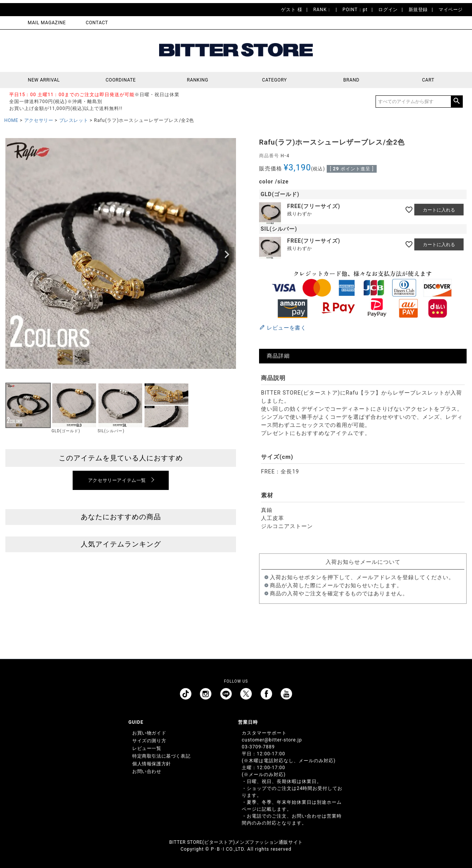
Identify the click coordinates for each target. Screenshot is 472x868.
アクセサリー (39, 120)
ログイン (388, 10)
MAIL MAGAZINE (47, 23)
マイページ (451, 10)
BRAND (351, 80)
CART (428, 80)
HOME (11, 120)
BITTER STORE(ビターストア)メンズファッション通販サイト (236, 842)
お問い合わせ (147, 771)
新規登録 (418, 10)
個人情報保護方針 (152, 764)
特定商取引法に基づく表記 (161, 756)
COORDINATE (121, 80)
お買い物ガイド (149, 733)
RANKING (198, 80)
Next (227, 255)
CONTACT (97, 23)
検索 (457, 102)
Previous (15, 255)
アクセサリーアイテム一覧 (117, 480)
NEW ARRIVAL (44, 80)
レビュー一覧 (147, 748)
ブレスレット (74, 120)
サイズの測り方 (149, 741)
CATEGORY (274, 80)
